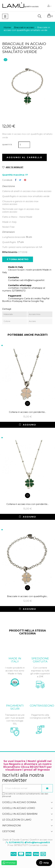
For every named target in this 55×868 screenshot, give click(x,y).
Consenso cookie (38, 845)
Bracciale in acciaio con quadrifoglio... (27, 596)
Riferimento (10, 252)
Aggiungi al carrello (24, 157)
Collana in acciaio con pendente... (27, 412)
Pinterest (25, 180)
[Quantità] (24, 145)
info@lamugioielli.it (38, 842)
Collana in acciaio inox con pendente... (28, 504)
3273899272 (16, 842)
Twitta (20, 180)
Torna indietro (18, 259)
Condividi (16, 180)
